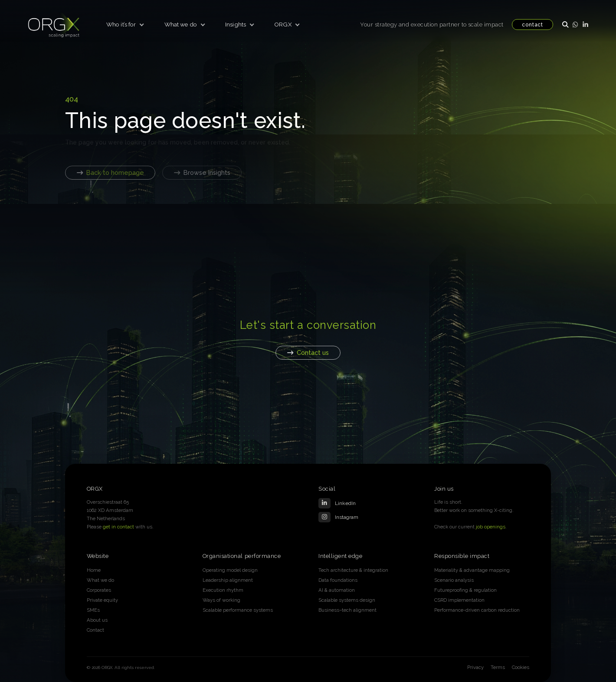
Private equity (102, 600)
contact (532, 25)
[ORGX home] (54, 24)
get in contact (118, 527)
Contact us (308, 352)
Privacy (475, 667)
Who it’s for (121, 24)
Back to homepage (110, 172)
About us (97, 620)
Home (94, 570)
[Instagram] (366, 517)
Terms (498, 667)
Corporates (99, 590)
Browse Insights (202, 172)
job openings (491, 527)
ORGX (283, 24)
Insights (236, 24)
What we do (181, 24)
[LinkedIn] (585, 24)
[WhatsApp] (575, 24)
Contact (95, 630)
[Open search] (565, 24)
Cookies (521, 667)
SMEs (93, 610)
